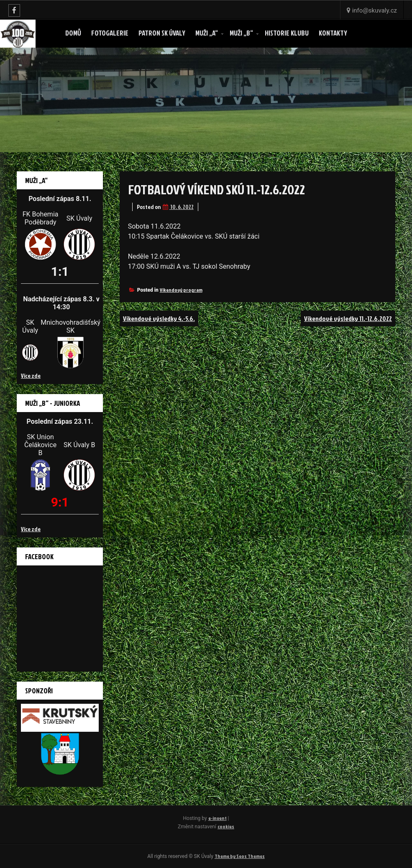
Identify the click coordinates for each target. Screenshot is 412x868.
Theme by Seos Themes (240, 856)
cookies (226, 826)
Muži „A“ (207, 33)
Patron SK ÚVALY (162, 33)
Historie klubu (287, 33)
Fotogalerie (110, 33)
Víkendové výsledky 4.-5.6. (159, 318)
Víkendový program (181, 290)
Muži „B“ (241, 33)
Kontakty (333, 33)
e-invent (218, 818)
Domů (73, 33)
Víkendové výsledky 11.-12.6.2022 (348, 318)
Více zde (31, 375)
